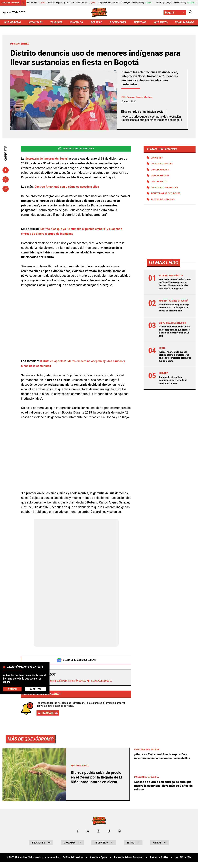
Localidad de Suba (163, 165)
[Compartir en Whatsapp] (6, 189)
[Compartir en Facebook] (6, 171)
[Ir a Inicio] (99, 13)
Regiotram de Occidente (167, 195)
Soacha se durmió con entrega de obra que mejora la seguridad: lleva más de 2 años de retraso (165, 786)
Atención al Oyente (107, 858)
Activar (12, 689)
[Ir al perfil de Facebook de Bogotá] (78, 832)
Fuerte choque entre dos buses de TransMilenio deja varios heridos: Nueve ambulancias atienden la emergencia (174, 287)
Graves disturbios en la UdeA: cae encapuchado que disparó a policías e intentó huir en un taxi (173, 342)
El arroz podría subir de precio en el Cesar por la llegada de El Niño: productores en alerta (97, 778)
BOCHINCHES (117, 23)
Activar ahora (49, 714)
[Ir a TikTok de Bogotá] (109, 832)
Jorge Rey (157, 158)
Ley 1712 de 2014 (99, 864)
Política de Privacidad (80, 858)
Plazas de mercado (164, 201)
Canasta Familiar (11, 3)
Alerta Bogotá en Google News (76, 660)
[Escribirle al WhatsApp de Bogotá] (120, 832)
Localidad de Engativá (166, 189)
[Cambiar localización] (174, 12)
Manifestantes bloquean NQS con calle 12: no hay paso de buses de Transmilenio (173, 317)
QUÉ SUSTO (160, 23)
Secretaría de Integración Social (70, 681)
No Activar (35, 689)
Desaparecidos (161, 177)
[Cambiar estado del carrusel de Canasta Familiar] (25, 3)
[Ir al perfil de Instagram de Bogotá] (99, 832)
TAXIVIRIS (57, 23)
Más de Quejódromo (31, 739)
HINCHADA (77, 23)
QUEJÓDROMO (13, 23)
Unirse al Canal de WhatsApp (76, 149)
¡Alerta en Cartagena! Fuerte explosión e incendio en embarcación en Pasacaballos (163, 757)
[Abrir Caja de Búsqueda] (191, 12)
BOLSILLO (96, 23)
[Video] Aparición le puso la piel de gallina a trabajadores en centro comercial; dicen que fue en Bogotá (174, 368)
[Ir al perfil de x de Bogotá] (88, 832)
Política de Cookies (172, 858)
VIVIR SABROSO (184, 23)
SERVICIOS (139, 23)
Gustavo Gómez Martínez (141, 98)
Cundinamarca (161, 171)
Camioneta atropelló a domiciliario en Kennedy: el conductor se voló (174, 393)
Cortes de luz (160, 183)
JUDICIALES (36, 23)
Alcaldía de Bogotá (107, 681)
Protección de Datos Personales (140, 858)
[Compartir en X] (6, 180)
